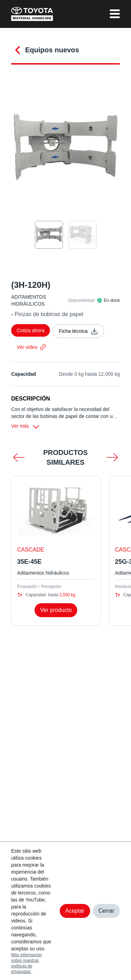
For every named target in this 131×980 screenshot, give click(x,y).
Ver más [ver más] (26, 427)
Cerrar (106, 911)
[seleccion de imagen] (49, 235)
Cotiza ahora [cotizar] (31, 330)
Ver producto (56, 610)
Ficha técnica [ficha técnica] (78, 331)
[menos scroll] (19, 457)
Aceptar (75, 911)
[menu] (115, 14)
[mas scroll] (112, 457)
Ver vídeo (31, 347)
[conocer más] (18, 49)
